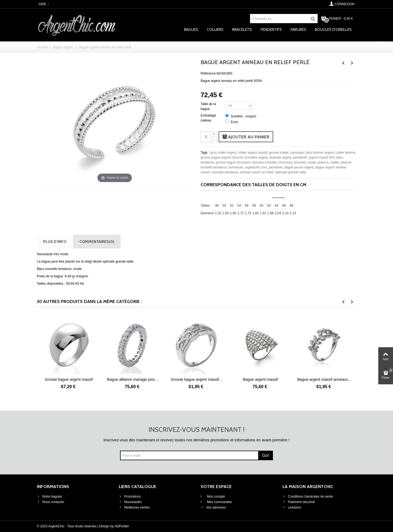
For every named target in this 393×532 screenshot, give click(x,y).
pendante (276, 167)
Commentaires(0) (97, 241)
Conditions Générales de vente (308, 497)
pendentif (300, 157)
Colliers (215, 29)
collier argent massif (253, 153)
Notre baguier (50, 497)
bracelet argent (280, 157)
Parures (298, 29)
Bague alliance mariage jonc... (133, 379)
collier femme (345, 153)
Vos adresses (213, 507)
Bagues (191, 29)
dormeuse (236, 167)
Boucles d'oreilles (333, 29)
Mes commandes (219, 502)
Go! (266, 455)
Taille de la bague (208, 106)
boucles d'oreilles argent (250, 157)
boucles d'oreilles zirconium (272, 162)
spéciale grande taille (291, 172)
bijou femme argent (320, 153)
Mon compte (215, 497)
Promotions (130, 497)
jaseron (323, 162)
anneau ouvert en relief (257, 172)
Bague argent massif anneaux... (324, 379)
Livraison (292, 507)
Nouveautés (130, 502)
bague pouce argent (299, 167)
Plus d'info (55, 241)
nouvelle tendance (225, 172)
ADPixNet (122, 526)
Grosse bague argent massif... (196, 379)
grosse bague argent (216, 157)
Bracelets (242, 29)
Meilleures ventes (134, 507)
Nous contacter (51, 502)
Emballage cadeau (208, 118)
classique (297, 153)
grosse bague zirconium (233, 162)
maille (334, 162)
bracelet (300, 162)
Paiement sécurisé (299, 502)
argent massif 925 (321, 157)
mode (312, 162)
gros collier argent (223, 153)
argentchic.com (256, 167)
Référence (208, 73)
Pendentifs (271, 29)
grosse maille (279, 153)
